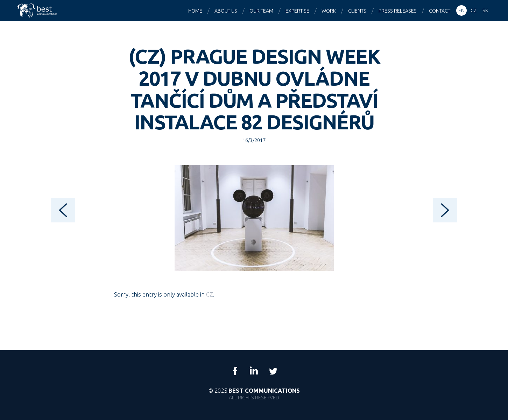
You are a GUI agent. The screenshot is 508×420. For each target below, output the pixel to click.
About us (226, 11)
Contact (440, 11)
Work (329, 11)
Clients (357, 11)
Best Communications (38, 10)
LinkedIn (254, 371)
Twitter (273, 371)
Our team (261, 11)
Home (195, 11)
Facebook (235, 371)
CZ (210, 294)
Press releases (398, 11)
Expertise (297, 11)
